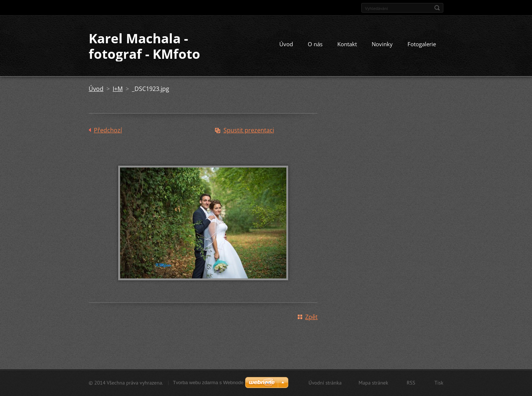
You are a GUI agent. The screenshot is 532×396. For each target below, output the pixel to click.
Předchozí (108, 130)
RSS (411, 383)
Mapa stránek (374, 383)
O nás (315, 44)
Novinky (382, 44)
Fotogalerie (422, 44)
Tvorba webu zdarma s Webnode (208, 383)
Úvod (286, 44)
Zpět (311, 317)
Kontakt (347, 44)
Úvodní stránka (325, 383)
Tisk (439, 383)
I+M (118, 89)
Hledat (437, 8)
